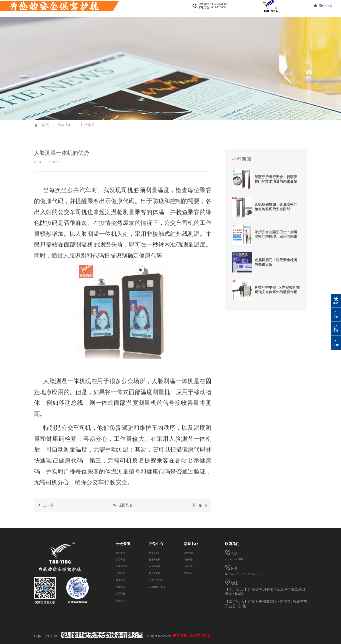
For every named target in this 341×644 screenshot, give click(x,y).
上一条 (46, 510)
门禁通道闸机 (157, 580)
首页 (45, 125)
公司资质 (123, 593)
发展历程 (123, 580)
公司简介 (123, 552)
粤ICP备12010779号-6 (191, 636)
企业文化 (123, 600)
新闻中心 (65, 125)
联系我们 (111, 13)
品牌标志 (123, 586)
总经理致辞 (125, 566)
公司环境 (123, 559)
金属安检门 (155, 552)
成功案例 (191, 552)
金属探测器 (155, 566)
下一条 (200, 510)
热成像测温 (155, 573)
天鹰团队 (123, 573)
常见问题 (191, 573)
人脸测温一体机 (159, 586)
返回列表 (123, 510)
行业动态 (191, 559)
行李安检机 (155, 559)
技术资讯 (88, 125)
